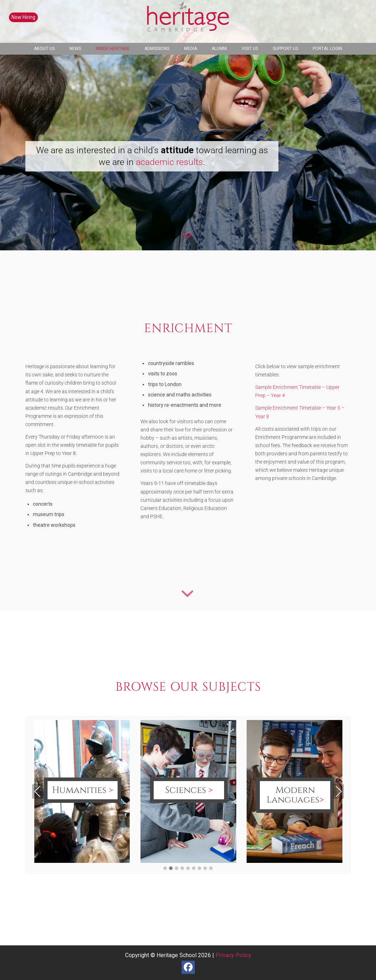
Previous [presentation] (38, 791)
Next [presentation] (339, 791)
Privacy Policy (233, 955)
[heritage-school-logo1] (188, 21)
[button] (165, 869)
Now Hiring (23, 17)
